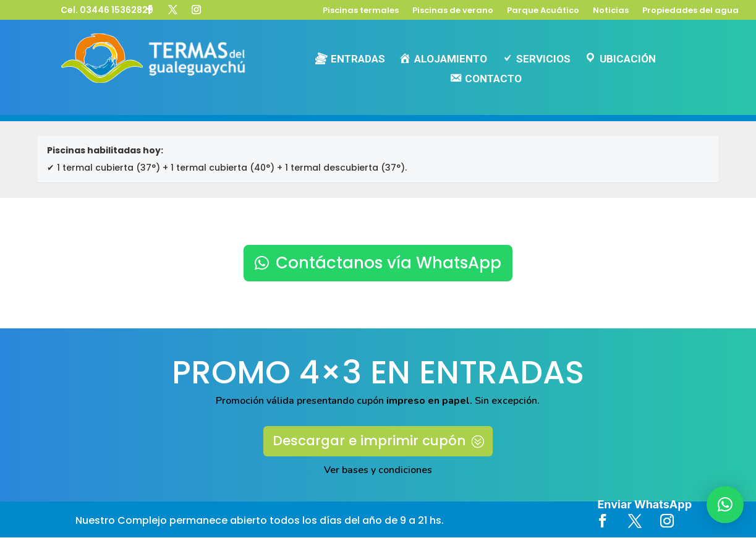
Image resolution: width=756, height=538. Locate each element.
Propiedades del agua (690, 11)
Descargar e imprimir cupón (369, 441)
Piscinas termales (361, 11)
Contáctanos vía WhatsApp (389, 263)
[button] (725, 505)
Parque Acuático (543, 11)
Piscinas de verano (453, 11)
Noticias (611, 11)
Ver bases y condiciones (378, 471)
